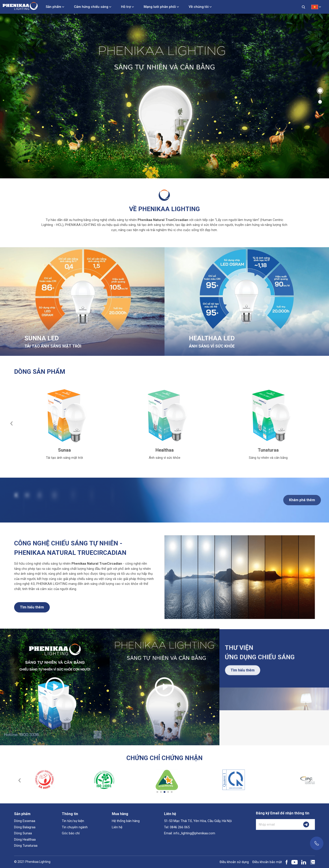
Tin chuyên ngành (75, 827)
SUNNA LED (42, 338)
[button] (320, 91)
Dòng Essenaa (25, 821)
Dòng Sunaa (23, 833)
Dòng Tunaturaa (26, 846)
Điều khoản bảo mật (267, 862)
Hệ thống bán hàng (126, 821)
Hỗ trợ (126, 7)
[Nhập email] (277, 824)
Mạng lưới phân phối (160, 7)
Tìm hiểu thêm (32, 611)
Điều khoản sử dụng (234, 862)
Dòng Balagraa (25, 827)
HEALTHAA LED (212, 338)
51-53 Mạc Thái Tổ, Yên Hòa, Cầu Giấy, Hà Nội (198, 821)
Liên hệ (117, 827)
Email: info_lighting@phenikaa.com (190, 833)
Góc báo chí (71, 833)
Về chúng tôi (199, 7)
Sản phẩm (53, 7)
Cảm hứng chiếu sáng (91, 7)
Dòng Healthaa (25, 840)
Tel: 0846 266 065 (177, 827)
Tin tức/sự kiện (73, 821)
